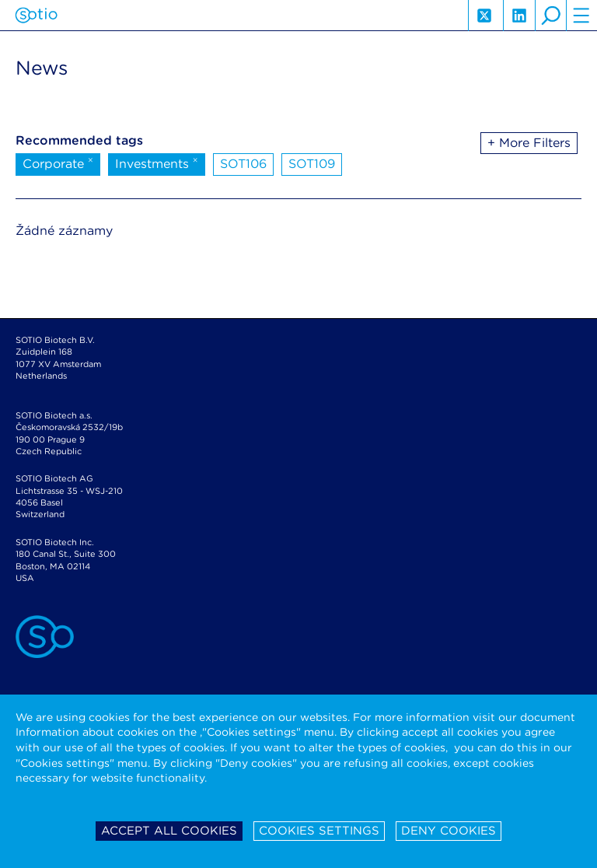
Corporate (58, 163)
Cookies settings (319, 831)
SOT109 (312, 164)
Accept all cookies (169, 831)
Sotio (36, 16)
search (550, 16)
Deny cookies (449, 831)
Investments (157, 163)
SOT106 (243, 164)
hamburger (581, 16)
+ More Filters (529, 143)
